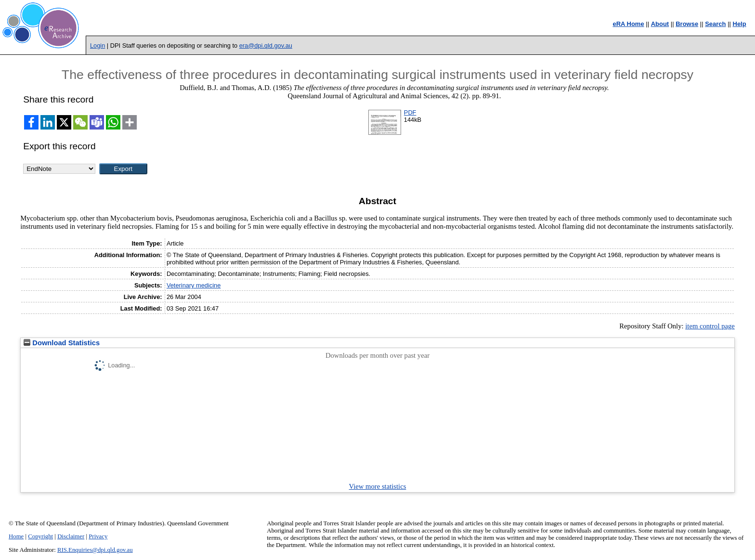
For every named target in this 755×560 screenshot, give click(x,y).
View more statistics (378, 486)
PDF (410, 112)
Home (16, 536)
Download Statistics (62, 343)
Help (740, 24)
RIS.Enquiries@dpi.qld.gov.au (95, 550)
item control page (710, 326)
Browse (687, 24)
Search (715, 24)
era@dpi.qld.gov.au (266, 46)
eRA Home (628, 24)
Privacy (98, 536)
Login (98, 46)
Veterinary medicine (194, 285)
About (660, 24)
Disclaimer (71, 536)
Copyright (40, 536)
